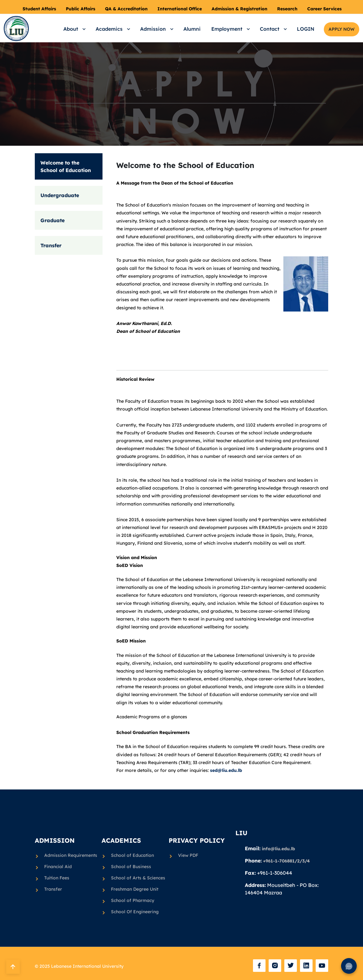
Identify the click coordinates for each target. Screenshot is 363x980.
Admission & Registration (239, 9)
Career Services (324, 9)
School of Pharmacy (133, 901)
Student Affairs (39, 9)
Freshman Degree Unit (135, 889)
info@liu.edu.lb (278, 849)
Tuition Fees (57, 878)
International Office (180, 9)
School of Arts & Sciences (136, 878)
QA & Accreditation (126, 9)
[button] (74, 29)
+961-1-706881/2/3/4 (286, 861)
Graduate (53, 220)
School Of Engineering (135, 912)
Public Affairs (81, 9)
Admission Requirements (69, 856)
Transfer (51, 245)
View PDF (188, 855)
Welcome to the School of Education (66, 166)
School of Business (131, 867)
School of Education (132, 856)
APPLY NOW (342, 29)
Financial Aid (58, 867)
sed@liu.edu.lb (225, 770)
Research (287, 9)
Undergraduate (60, 195)
